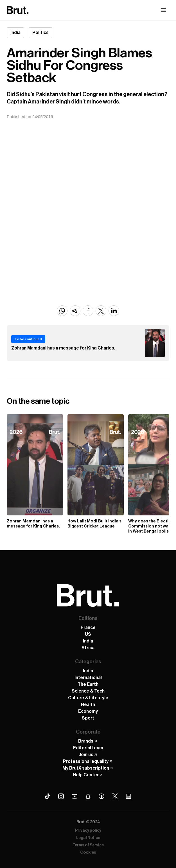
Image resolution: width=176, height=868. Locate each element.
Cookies (88, 853)
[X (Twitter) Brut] (115, 796)
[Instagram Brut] (61, 796)
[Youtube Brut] (75, 796)
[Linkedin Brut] (128, 796)
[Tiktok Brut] (48, 796)
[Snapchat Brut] (88, 796)
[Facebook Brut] (101, 796)
